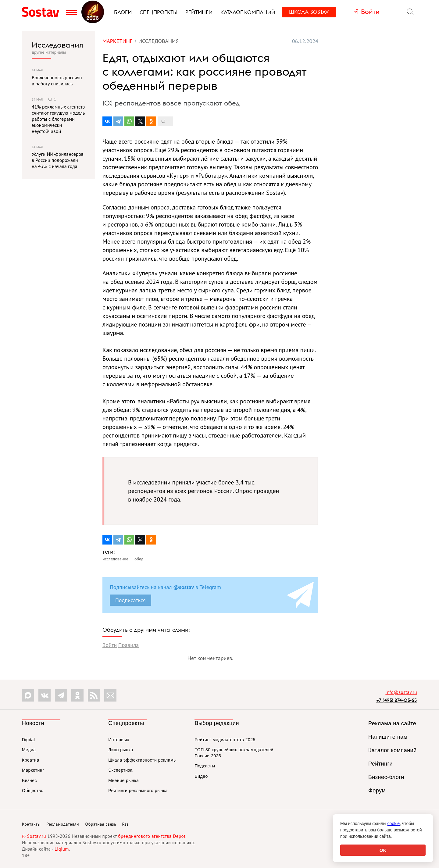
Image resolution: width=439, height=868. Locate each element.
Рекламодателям (63, 824)
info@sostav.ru (401, 692)
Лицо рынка (121, 750)
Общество (33, 791)
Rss (125, 824)
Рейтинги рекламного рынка (138, 791)
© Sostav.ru (34, 836)
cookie (394, 823)
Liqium (62, 849)
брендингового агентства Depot (152, 836)
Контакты (31, 824)
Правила (128, 645)
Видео (201, 776)
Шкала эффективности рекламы (142, 760)
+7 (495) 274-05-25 (397, 700)
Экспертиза (120, 770)
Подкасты (205, 766)
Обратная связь (101, 824)
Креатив (30, 760)
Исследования (57, 45)
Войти (110, 645)
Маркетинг (33, 770)
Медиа (29, 750)
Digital (28, 740)
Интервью (119, 740)
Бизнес (29, 780)
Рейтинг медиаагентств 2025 (225, 740)
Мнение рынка (123, 780)
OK (383, 850)
